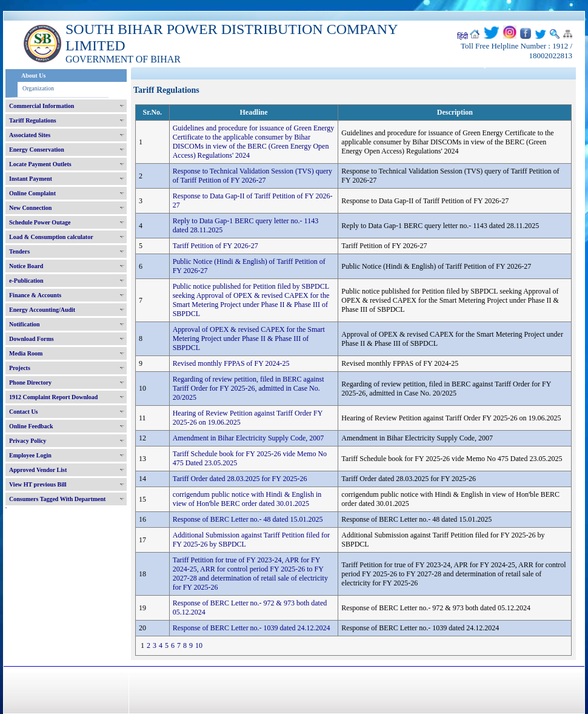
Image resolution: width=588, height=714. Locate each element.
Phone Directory (30, 382)
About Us (33, 76)
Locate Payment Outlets (40, 164)
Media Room (26, 353)
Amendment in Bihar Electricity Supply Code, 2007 (249, 438)
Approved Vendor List (38, 470)
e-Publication (26, 281)
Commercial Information (42, 106)
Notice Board (26, 266)
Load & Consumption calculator (51, 237)
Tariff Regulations (33, 120)
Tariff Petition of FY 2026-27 (215, 246)
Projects (20, 368)
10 (199, 645)
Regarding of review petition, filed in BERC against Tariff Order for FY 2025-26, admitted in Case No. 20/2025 (249, 388)
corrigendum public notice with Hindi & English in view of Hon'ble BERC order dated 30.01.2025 (247, 499)
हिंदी (463, 36)
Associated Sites (30, 135)
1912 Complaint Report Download (53, 397)
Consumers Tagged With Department (57, 499)
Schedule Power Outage (40, 222)
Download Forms (32, 339)
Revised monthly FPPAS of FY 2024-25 (231, 363)
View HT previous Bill (38, 484)
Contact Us (24, 412)
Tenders (19, 251)
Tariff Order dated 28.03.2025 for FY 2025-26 (240, 479)
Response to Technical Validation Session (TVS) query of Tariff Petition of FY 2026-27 (252, 176)
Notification (25, 324)
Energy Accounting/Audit (42, 310)
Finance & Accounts (35, 295)
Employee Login (30, 455)
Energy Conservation (37, 150)
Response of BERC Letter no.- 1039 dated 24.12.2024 (252, 628)
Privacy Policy (28, 441)
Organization (38, 88)
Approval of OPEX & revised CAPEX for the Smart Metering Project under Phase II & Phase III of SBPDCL (249, 338)
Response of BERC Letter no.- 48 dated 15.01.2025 (248, 519)
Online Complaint (32, 193)
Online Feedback (31, 426)
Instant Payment (31, 179)
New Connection (30, 208)
